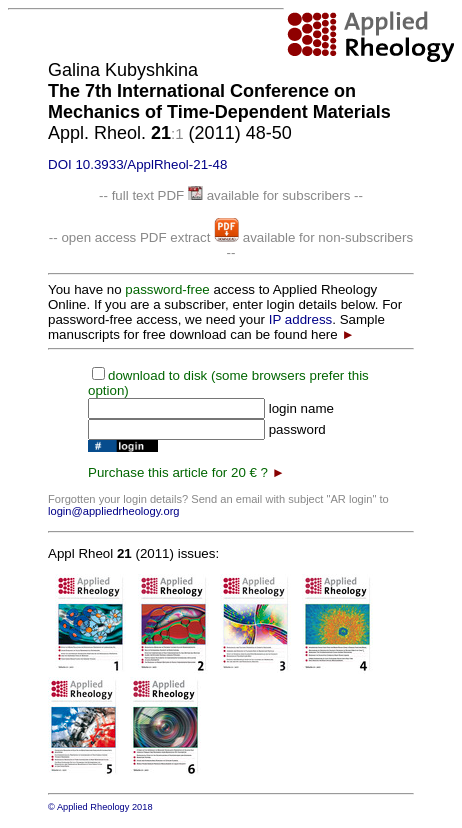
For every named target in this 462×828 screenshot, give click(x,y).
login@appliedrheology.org (114, 511)
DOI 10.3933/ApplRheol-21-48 (137, 164)
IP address (300, 319)
